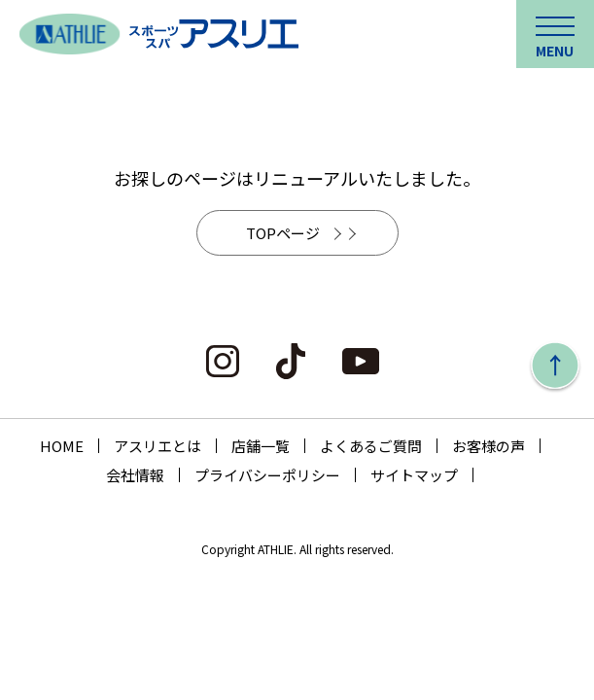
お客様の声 (489, 446)
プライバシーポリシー (267, 475)
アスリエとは (157, 446)
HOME (62, 446)
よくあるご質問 (371, 446)
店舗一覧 (261, 446)
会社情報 (135, 475)
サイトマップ (414, 475)
